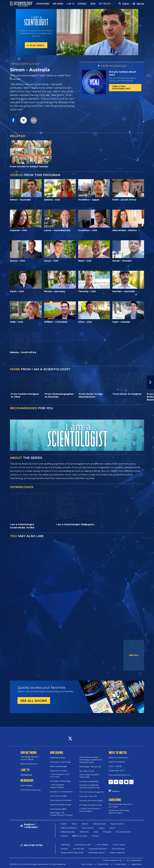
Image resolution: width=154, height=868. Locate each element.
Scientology (65, 845)
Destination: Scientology (60, 762)
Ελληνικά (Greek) (100, 824)
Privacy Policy (120, 864)
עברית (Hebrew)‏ (88, 828)
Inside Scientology (58, 758)
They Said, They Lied (88, 796)
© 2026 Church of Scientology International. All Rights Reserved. (38, 864)
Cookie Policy (103, 864)
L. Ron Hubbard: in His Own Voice (60, 776)
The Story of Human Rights (91, 801)
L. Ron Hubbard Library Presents (57, 786)
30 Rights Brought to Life (90, 805)
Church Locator (119, 845)
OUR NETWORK (43, 4)
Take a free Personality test (121, 87)
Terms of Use (87, 864)
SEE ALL (134, 655)
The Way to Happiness (89, 781)
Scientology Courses (83, 845)
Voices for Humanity (59, 771)
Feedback (116, 791)
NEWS (93, 4)
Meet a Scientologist (59, 766)
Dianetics (64, 849)
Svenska (64, 836)
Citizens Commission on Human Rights (90, 810)
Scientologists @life (58, 809)
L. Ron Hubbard (102, 845)
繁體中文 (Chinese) (80, 836)
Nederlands (84, 832)
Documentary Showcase (61, 800)
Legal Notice (136, 864)
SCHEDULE (82, 4)
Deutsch (85, 824)
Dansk (74, 824)
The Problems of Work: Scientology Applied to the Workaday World (91, 760)
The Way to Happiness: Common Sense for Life (89, 786)
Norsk (96, 832)
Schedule (26, 775)
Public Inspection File (113, 860)
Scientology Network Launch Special (29, 758)
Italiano (112, 828)
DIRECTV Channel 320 (119, 758)
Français (95, 836)
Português (107, 832)
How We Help (78, 849)
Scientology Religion (96, 853)
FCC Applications (134, 860)
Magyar (102, 828)
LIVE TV (71, 4)
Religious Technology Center (72, 853)
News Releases (27, 785)
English (64, 824)
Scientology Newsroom (98, 849)
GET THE (105, 4)
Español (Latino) (117, 824)
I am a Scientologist (58, 796)
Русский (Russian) (123, 832)
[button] (151, 382)
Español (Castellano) (69, 828)
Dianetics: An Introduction (61, 792)
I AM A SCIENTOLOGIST (25, 64)
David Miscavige (118, 849)
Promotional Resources (31, 790)
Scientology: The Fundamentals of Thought (61, 814)
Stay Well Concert (87, 771)
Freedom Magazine (117, 853)
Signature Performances (61, 805)
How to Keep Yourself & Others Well (89, 776)
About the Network (29, 764)
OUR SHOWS (58, 4)
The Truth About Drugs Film (92, 792)
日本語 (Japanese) (68, 832)
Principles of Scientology (60, 781)
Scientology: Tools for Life (90, 767)
